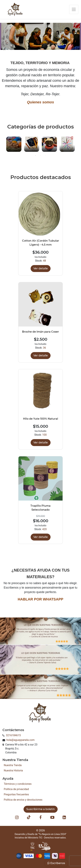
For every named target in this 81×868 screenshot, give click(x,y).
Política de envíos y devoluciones (23, 800)
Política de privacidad (16, 789)
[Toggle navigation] (74, 9)
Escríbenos (56, 863)
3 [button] (45, 156)
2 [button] (40, 156)
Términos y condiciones (18, 784)
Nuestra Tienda (13, 765)
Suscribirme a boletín (41, 809)
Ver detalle (41, 268)
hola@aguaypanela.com (20, 740)
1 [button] (36, 156)
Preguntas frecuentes (16, 794)
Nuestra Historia (13, 770)
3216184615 (13, 735)
